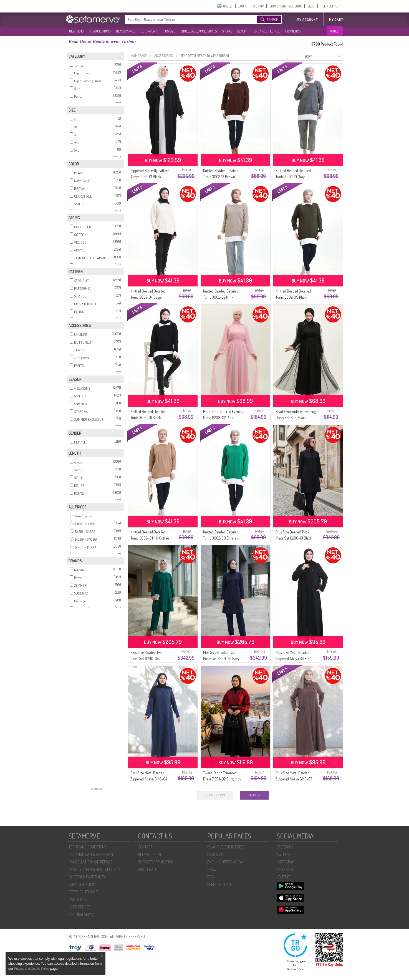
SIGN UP (258, 6)
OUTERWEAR (148, 31)
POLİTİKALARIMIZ (81, 914)
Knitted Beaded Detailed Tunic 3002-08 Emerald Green (221, 538)
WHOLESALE (147, 869)
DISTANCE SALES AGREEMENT (92, 854)
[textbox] (186, 19)
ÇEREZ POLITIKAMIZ (83, 892)
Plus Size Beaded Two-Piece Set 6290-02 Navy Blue (221, 658)
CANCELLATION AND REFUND (91, 862)
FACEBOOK (285, 847)
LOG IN (243, 6)
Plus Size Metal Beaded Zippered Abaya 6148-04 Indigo (149, 779)
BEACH (242, 31)
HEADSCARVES (126, 31)
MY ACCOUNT (307, 20)
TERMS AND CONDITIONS (88, 847)
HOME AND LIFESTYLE (266, 31)
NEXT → (255, 795)
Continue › (97, 789)
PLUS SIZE (168, 31)
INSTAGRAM (286, 862)
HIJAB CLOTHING (100, 31)
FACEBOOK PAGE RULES (87, 877)
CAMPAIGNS (78, 899)
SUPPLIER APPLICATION (156, 862)
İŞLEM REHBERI (80, 907)
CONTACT (145, 847)
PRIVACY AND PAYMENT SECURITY (94, 869)
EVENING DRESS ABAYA (225, 862)
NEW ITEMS (76, 31)
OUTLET (335, 31)
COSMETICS (293, 31)
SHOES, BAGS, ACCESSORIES (199, 31)
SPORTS (227, 31)
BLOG (311, 6)
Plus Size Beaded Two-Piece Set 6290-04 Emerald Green (147, 658)
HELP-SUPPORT (330, 6)
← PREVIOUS (215, 795)
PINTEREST (285, 869)
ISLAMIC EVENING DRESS (226, 847)
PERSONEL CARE (220, 884)
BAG (211, 877)
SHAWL (213, 869)
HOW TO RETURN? (82, 884)
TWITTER (283, 854)
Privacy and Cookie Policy (32, 969)
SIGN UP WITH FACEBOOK (286, 6)
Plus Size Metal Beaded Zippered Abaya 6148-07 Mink (294, 779)
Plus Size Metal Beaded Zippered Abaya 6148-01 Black (293, 658)
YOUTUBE (284, 877)
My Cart (336, 20)
